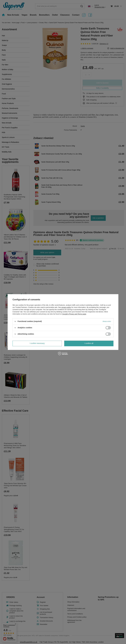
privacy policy (66, 307)
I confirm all (89, 343)
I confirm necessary (37, 343)
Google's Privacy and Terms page (74, 314)
